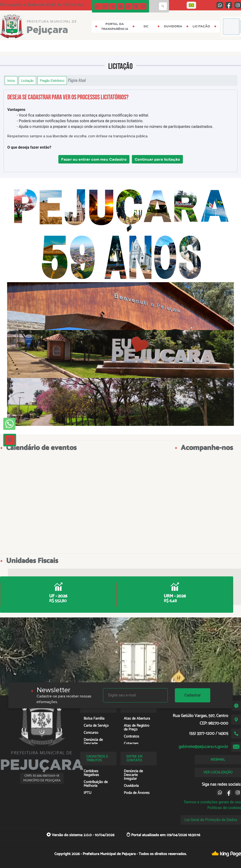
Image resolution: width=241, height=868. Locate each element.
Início (11, 80)
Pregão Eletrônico (52, 80)
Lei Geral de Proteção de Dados (211, 820)
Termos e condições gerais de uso (212, 802)
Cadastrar (193, 695)
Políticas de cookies (224, 808)
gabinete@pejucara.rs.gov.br (203, 747)
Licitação (27, 80)
